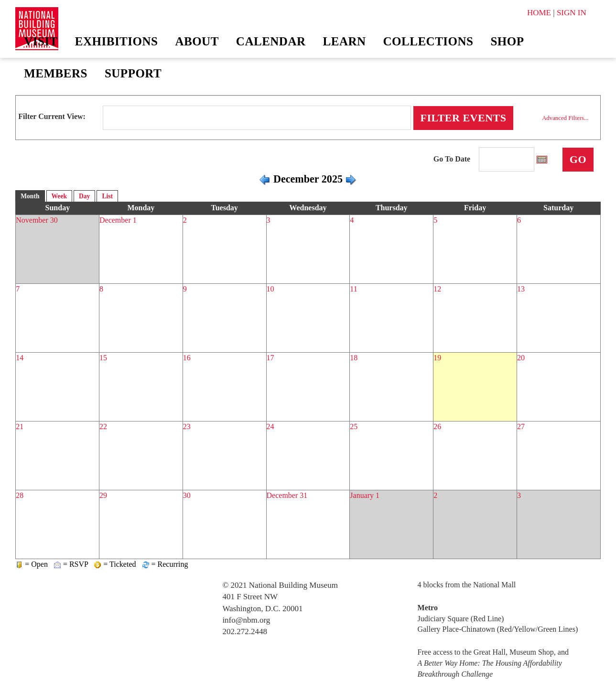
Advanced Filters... (565, 118)
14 (20, 358)
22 (103, 426)
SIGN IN (572, 13)
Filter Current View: (52, 116)
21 (20, 426)
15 (103, 358)
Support (133, 73)
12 (437, 289)
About (197, 41)
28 (20, 495)
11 (353, 289)
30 (187, 495)
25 (354, 426)
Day (84, 196)
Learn (345, 41)
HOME (539, 13)
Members (56, 73)
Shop (507, 41)
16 (187, 358)
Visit (41, 41)
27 (521, 426)
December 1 (118, 220)
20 (521, 358)
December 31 (287, 495)
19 (437, 358)
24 (270, 426)
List (107, 196)
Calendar (271, 41)
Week (59, 196)
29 (103, 495)
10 (270, 289)
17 (270, 358)
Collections (428, 41)
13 (521, 289)
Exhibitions (117, 41)
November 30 (37, 220)
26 (437, 426)
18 (354, 358)
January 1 (365, 495)
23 (187, 426)
